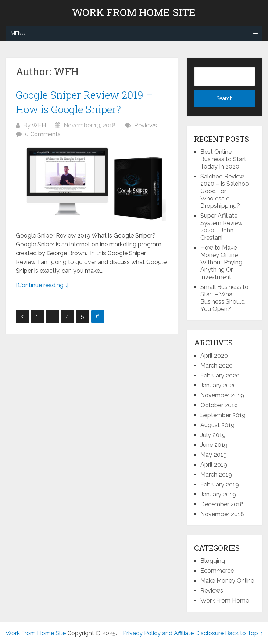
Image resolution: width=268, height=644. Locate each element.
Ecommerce (217, 571)
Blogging (213, 561)
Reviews (146, 125)
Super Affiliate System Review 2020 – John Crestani (221, 227)
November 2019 (222, 395)
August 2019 (217, 425)
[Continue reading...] (42, 285)
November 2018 (222, 514)
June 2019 (214, 445)
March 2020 (217, 366)
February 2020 (220, 375)
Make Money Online (227, 581)
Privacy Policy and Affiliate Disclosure (173, 633)
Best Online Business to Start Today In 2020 (223, 159)
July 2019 (213, 435)
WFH (39, 125)
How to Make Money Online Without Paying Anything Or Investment (221, 262)
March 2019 (216, 475)
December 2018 (222, 504)
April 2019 (214, 465)
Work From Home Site (134, 12)
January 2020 (219, 385)
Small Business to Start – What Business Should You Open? (224, 298)
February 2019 (220, 484)
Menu (18, 33)
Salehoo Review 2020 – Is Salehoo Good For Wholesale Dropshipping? (225, 191)
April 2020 (214, 356)
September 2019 (223, 415)
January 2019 (218, 494)
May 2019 (214, 455)
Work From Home (225, 600)
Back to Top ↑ (244, 633)
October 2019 (219, 405)
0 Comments (43, 134)
